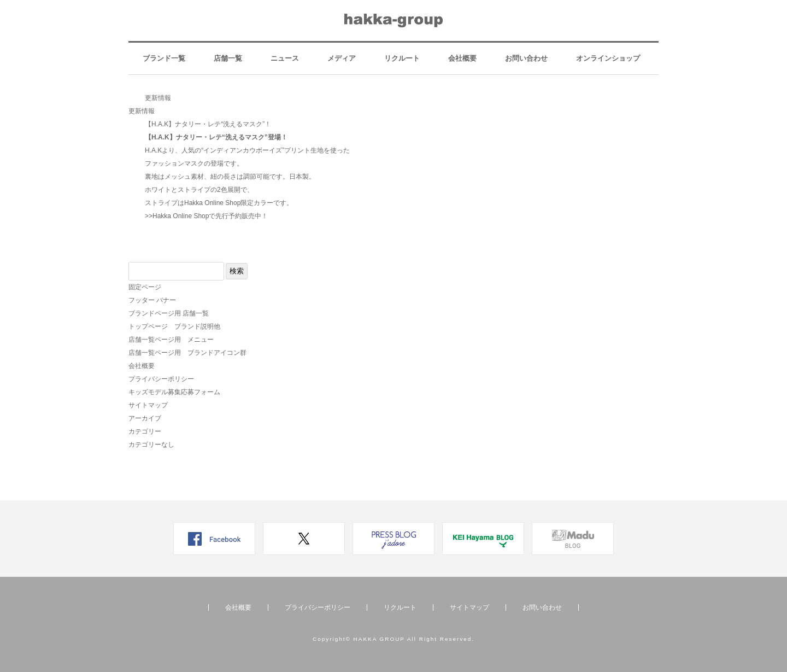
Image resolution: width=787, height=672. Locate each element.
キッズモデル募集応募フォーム (174, 392)
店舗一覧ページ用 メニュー (171, 340)
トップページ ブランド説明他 (174, 326)
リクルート (402, 58)
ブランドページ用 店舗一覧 (169, 313)
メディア (342, 58)
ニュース (285, 58)
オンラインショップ (608, 58)
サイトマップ (148, 405)
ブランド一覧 (164, 58)
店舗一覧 (228, 58)
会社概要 (462, 58)
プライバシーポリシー (161, 379)
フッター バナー (152, 300)
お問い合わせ (526, 58)
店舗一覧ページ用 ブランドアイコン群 (187, 353)
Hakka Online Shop (181, 216)
